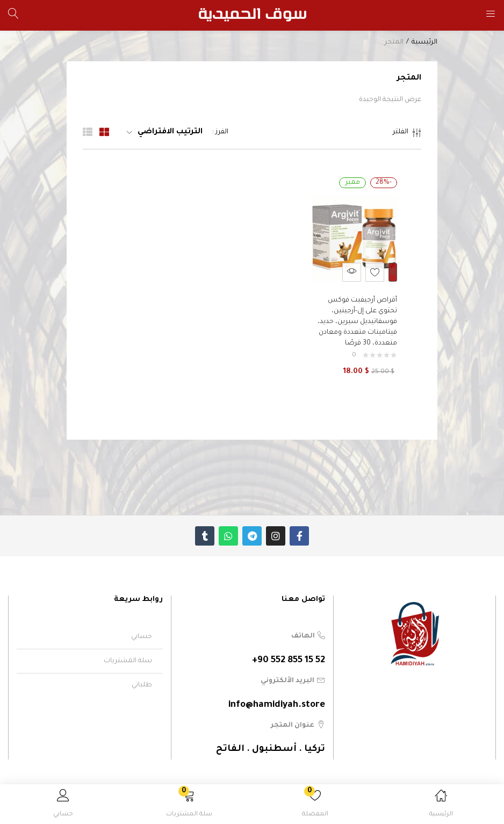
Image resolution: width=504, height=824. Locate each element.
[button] (189, 806)
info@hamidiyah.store (277, 700)
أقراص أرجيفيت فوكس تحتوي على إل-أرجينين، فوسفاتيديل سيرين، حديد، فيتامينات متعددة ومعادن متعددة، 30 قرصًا (355, 317)
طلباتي (142, 680)
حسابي (142, 632)
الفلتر (407, 134)
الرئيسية (424, 42)
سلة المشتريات (128, 656)
